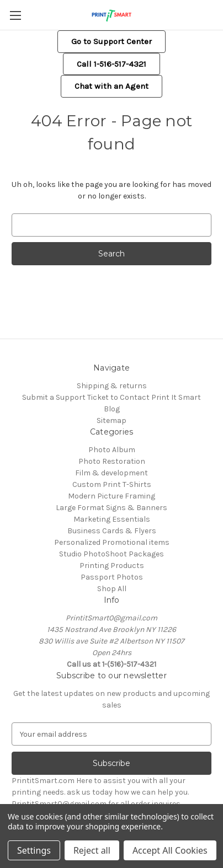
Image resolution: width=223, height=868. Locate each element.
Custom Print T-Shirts (112, 484)
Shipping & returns (112, 386)
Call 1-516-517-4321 (112, 64)
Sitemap (112, 420)
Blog (112, 409)
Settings (34, 850)
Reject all (92, 850)
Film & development (112, 473)
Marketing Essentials (112, 519)
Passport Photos (112, 577)
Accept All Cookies (170, 850)
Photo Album (112, 450)
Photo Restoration (112, 461)
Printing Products (112, 566)
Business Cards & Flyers (112, 531)
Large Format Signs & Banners (112, 508)
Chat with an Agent (112, 86)
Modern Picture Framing (112, 496)
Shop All (112, 589)
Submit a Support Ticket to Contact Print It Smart (112, 397)
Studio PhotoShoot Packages (112, 554)
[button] (112, 42)
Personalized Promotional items (112, 542)
